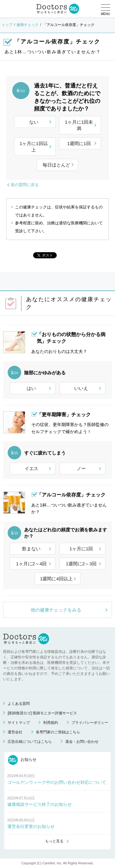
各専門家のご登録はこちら (58, 732)
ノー (81, 468)
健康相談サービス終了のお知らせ (40, 804)
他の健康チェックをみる (56, 610)
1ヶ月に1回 (81, 549)
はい (31, 388)
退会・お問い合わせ (82, 742)
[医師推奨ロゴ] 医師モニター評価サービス (42, 713)
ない (34, 122)
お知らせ (22, 760)
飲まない (31, 549)
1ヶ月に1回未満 (79, 125)
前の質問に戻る (25, 185)
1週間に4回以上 (56, 579)
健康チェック (28, 25)
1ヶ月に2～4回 (31, 564)
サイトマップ (19, 723)
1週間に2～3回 (81, 564)
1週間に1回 (79, 143)
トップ (7, 25)
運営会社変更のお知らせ (31, 826)
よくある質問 (19, 704)
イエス (31, 468)
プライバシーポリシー (90, 723)
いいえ (81, 388)
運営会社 (15, 732)
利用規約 (51, 723)
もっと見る (54, 841)
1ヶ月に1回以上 (34, 147)
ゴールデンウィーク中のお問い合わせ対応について (57, 782)
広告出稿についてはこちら (30, 742)
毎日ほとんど (56, 165)
